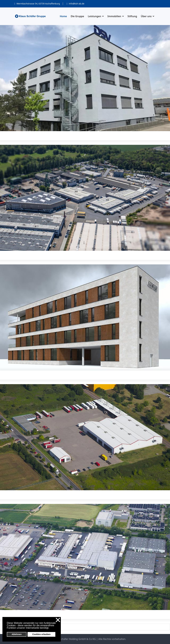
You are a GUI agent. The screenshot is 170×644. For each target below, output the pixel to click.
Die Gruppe (77, 16)
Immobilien (114, 16)
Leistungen (95, 16)
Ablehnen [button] (17, 634)
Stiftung (132, 16)
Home (63, 16)
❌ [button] (58, 620)
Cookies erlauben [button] (41, 634)
